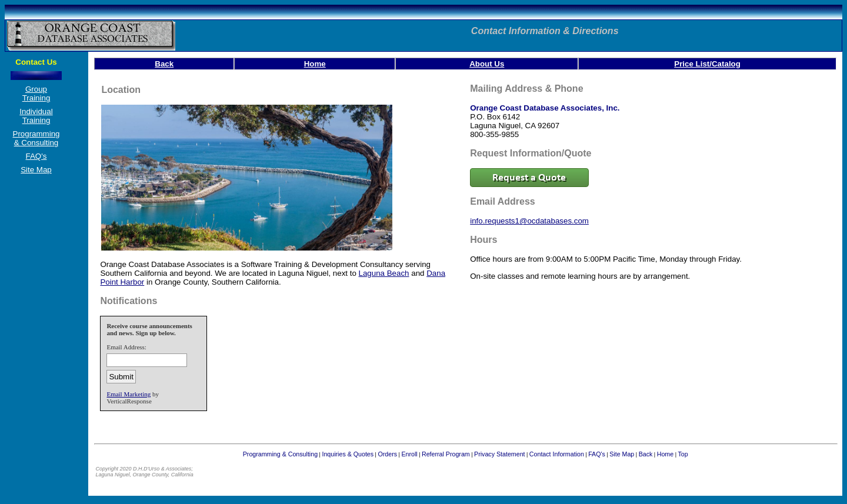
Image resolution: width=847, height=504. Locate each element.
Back (164, 64)
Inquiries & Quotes (348, 454)
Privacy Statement (499, 454)
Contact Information (557, 454)
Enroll (409, 454)
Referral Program (446, 454)
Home (315, 64)
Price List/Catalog (707, 64)
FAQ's (36, 156)
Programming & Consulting (36, 138)
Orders (387, 454)
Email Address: (126, 347)
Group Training (36, 94)
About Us (487, 64)
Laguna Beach (384, 273)
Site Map (36, 170)
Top (683, 454)
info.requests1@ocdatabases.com (529, 221)
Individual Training (36, 116)
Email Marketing (129, 394)
